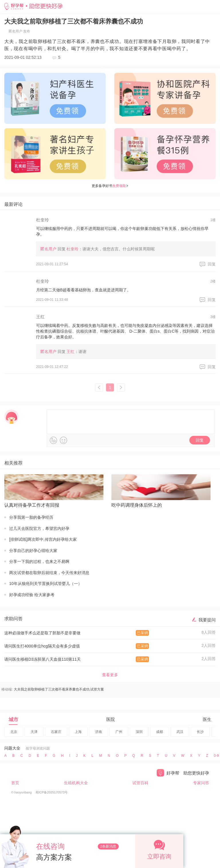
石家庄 (56, 732)
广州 (119, 732)
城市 (13, 720)
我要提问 (207, 620)
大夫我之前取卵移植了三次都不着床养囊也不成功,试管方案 (59, 689)
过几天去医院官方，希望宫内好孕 (39, 528)
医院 (111, 719)
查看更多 (110, 675)
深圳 (139, 732)
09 (216, 756)
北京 (14, 732)
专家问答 (201, 783)
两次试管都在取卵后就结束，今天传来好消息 (49, 573)
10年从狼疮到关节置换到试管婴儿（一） (46, 584)
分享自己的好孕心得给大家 (33, 551)
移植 (47, 41)
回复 (212, 264)
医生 (207, 719)
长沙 (200, 732)
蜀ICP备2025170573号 (52, 792)
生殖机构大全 (76, 783)
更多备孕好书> (110, 186)
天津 (34, 732)
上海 (78, 732)
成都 (160, 732)
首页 (15, 783)
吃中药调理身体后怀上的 (137, 505)
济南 (99, 732)
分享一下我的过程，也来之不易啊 (39, 561)
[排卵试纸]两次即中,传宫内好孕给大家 (43, 539)
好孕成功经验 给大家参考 (32, 595)
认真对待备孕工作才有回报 (32, 505)
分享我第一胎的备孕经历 (31, 517)
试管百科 (140, 783)
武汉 (180, 732)
